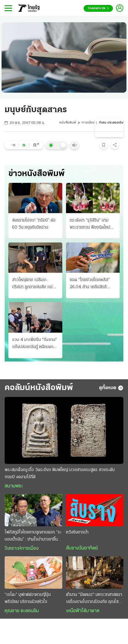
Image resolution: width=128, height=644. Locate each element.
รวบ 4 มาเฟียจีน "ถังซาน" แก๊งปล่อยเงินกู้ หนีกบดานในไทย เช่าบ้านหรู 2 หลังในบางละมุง (35, 344)
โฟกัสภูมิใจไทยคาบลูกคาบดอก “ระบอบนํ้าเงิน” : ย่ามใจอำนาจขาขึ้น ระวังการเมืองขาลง (33, 537)
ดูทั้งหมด (111, 388)
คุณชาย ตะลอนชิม (22, 611)
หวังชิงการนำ (77, 532)
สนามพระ (14, 486)
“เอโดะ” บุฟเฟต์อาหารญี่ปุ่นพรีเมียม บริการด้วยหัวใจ (28, 598)
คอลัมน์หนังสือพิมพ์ (39, 388)
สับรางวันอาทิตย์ (82, 548)
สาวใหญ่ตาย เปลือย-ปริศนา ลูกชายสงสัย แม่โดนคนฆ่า (32, 284)
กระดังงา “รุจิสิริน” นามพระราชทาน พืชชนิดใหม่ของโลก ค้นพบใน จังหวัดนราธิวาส (91, 225)
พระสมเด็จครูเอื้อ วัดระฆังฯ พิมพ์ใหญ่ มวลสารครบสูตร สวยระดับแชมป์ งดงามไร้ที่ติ (60, 474)
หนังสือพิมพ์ (68, 123)
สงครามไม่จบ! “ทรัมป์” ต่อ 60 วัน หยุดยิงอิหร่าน (34, 224)
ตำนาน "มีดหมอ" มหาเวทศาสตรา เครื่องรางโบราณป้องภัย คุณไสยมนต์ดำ (94, 599)
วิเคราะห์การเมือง (22, 549)
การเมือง (88, 123)
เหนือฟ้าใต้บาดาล (83, 611)
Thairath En (98, 8)
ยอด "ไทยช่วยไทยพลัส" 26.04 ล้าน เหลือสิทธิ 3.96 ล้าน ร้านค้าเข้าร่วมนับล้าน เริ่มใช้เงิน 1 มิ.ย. (93, 284)
